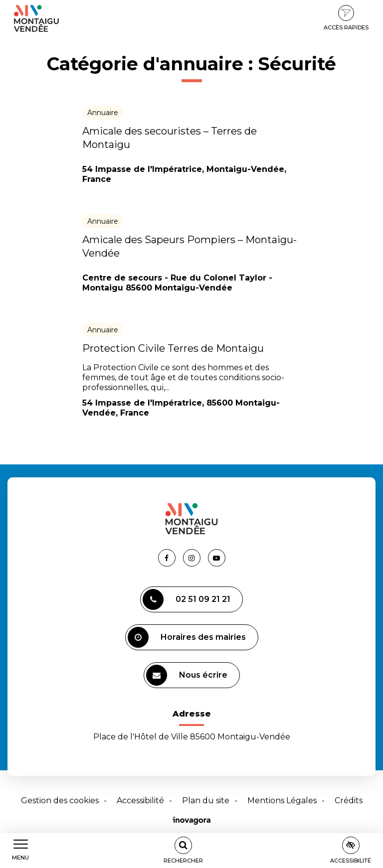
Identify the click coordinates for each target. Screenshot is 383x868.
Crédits (349, 800)
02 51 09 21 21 (187, 599)
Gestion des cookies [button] (60, 800)
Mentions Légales (282, 800)
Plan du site (206, 800)
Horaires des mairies (187, 637)
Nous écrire (187, 675)
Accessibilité (140, 800)
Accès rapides (346, 18)
